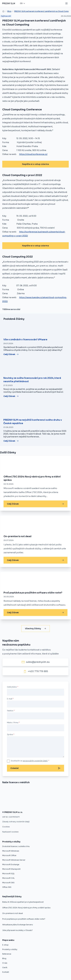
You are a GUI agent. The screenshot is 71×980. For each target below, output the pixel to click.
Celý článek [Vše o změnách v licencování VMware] (11, 354)
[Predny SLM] (9, 3)
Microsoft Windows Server (14, 860)
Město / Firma (13, 723)
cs (21, 3)
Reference (7, 954)
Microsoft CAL (8, 878)
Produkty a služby (10, 949)
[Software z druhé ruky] (22, 797)
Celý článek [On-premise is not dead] (35, 560)
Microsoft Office (9, 855)
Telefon (10, 711)
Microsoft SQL (8, 874)
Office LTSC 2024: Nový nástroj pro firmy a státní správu (32, 478)
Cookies (6, 827)
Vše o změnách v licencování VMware (25, 340)
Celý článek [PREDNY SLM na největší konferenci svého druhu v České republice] (11, 441)
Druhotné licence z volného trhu (16, 846)
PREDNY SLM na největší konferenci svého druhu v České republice (33, 422)
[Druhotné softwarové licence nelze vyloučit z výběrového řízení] (50, 797)
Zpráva (10, 734)
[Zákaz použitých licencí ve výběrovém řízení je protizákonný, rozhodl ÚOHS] (11, 805)
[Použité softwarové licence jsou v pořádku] (31, 805)
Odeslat (35, 768)
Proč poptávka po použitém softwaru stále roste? (33, 593)
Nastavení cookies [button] (10, 832)
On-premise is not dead (17, 536)
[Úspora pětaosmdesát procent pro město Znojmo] (60, 790)
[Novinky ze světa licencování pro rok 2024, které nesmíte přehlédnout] (35, 368)
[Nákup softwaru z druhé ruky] (4, 790)
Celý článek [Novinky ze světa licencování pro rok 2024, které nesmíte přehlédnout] (11, 396)
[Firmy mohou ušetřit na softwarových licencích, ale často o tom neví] (48, 805)
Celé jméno (12, 687)
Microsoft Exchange (11, 864)
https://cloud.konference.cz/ (33, 154)
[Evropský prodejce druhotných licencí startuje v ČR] (30, 790)
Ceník (5, 967)
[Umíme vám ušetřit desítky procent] (45, 790)
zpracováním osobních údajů (35, 761)
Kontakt (6, 972)
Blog (9, 11)
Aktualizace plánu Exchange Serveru (18, 925)
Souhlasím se (30, 761)
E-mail (10, 699)
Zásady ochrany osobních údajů (16, 822)
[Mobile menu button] (66, 3)
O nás (5, 963)
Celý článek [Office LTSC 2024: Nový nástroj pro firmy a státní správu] (35, 504)
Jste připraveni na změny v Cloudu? (17, 930)
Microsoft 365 (8, 883)
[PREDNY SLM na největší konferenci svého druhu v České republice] (35, 409)
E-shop (5, 945)
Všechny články (36, 629)
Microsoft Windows (11, 851)
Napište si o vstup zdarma (35, 164)
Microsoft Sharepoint (11, 869)
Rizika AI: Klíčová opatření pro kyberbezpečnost (23, 902)
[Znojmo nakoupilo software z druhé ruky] (15, 790)
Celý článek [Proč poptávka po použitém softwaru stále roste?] (35, 613)
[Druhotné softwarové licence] (5, 797)
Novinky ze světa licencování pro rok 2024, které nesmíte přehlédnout (32, 380)
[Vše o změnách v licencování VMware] (35, 329)
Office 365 (7, 887)
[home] (3, 11)
